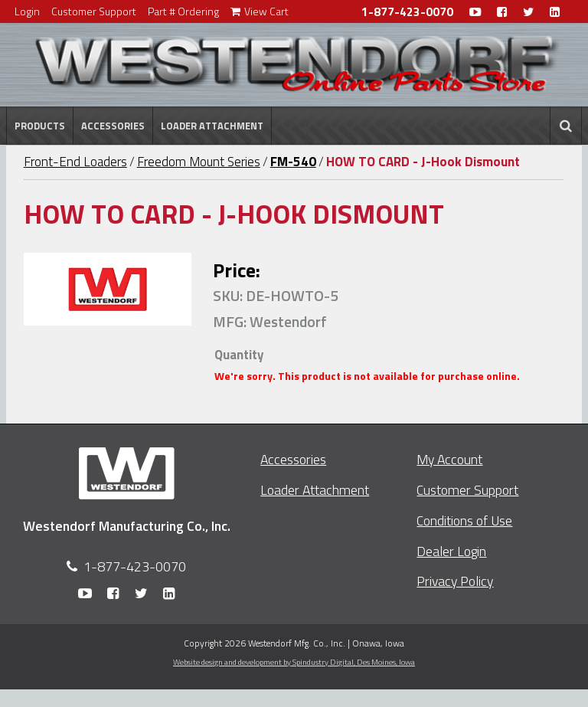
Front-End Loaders (75, 162)
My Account (449, 459)
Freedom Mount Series (199, 162)
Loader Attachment (212, 126)
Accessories (113, 126)
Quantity (239, 355)
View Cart (260, 11)
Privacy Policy (455, 581)
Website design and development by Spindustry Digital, (294, 662)
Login (27, 11)
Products (40, 126)
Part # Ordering (183, 11)
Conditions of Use (464, 520)
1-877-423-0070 (407, 12)
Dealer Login (451, 551)
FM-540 (293, 162)
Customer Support (94, 11)
